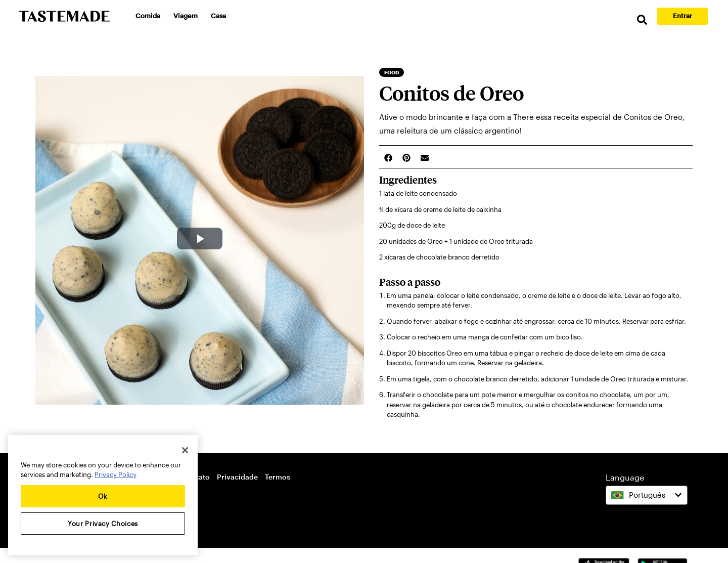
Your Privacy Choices (103, 524)
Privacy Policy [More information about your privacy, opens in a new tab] (116, 474)
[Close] (185, 450)
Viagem (186, 16)
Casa (218, 16)
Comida (148, 16)
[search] (642, 20)
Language (625, 477)
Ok (103, 496)
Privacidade (237, 477)
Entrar (682, 16)
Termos (278, 477)
